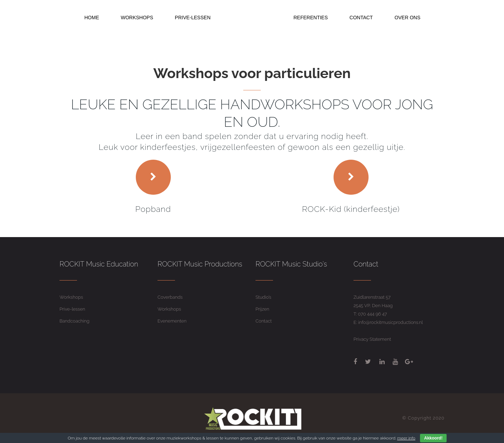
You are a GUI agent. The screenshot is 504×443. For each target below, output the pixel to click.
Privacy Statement (372, 339)
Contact (264, 321)
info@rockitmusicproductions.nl (391, 322)
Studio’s (263, 297)
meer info (406, 438)
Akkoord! (433, 438)
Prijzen (262, 309)
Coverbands (170, 297)
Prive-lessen (72, 309)
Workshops (71, 297)
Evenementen (172, 321)
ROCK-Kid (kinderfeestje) (351, 209)
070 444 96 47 (373, 314)
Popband (153, 209)
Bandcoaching (74, 321)
